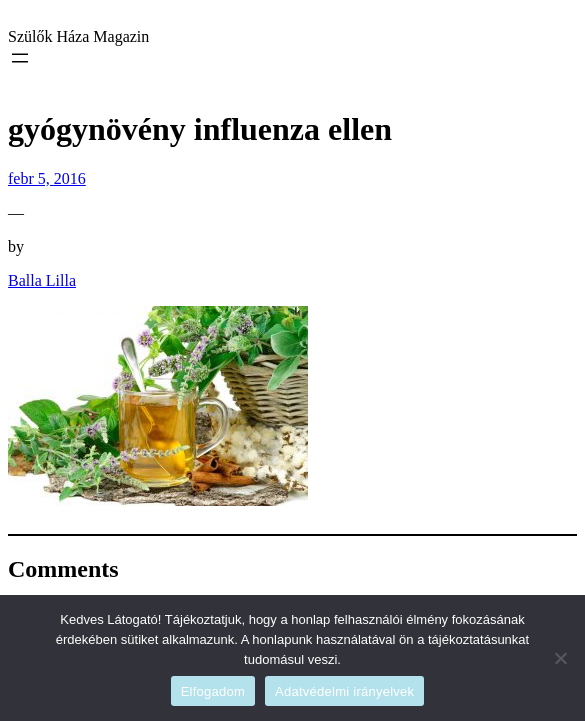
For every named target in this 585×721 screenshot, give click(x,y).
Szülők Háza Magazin (78, 36)
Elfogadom (213, 691)
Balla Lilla (42, 280)
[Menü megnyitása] (20, 58)
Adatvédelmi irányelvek (344, 691)
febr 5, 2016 (47, 178)
